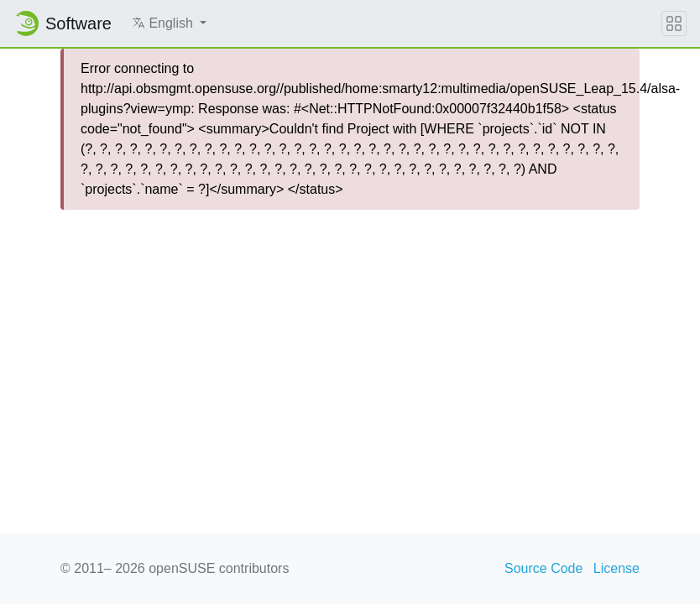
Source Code (543, 568)
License (616, 568)
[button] (169, 23)
